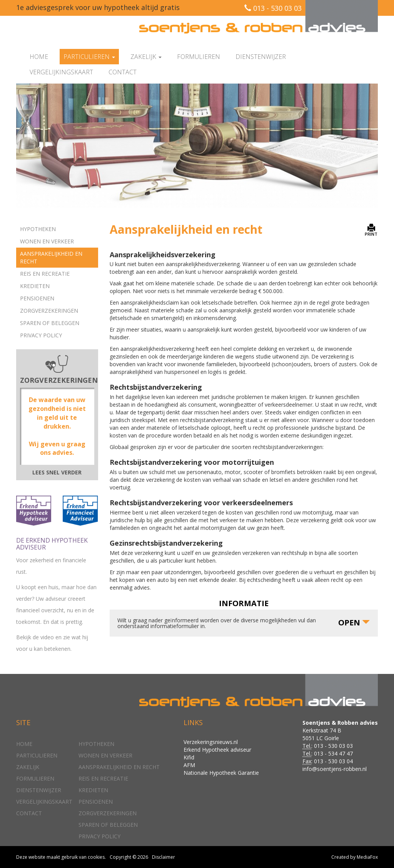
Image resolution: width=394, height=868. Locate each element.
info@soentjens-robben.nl (335, 769)
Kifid (189, 757)
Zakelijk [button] (146, 57)
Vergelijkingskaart (61, 72)
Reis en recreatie (45, 274)
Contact (123, 72)
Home (39, 57)
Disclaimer (164, 857)
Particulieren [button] (89, 57)
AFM (189, 765)
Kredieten (35, 286)
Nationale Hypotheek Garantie (221, 773)
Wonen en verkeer (47, 241)
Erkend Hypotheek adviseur (217, 750)
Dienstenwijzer (261, 57)
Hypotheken (38, 229)
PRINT (371, 230)
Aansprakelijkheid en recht (51, 257)
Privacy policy (41, 335)
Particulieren (37, 755)
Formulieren (199, 57)
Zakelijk (28, 767)
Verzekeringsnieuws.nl (211, 742)
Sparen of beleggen (50, 323)
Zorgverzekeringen (49, 311)
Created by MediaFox (355, 857)
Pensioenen (37, 298)
